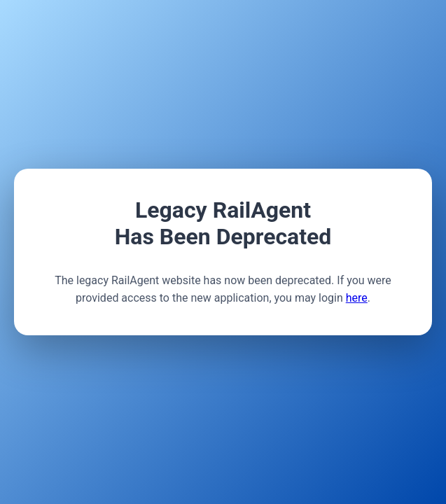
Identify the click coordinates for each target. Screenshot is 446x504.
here (357, 298)
